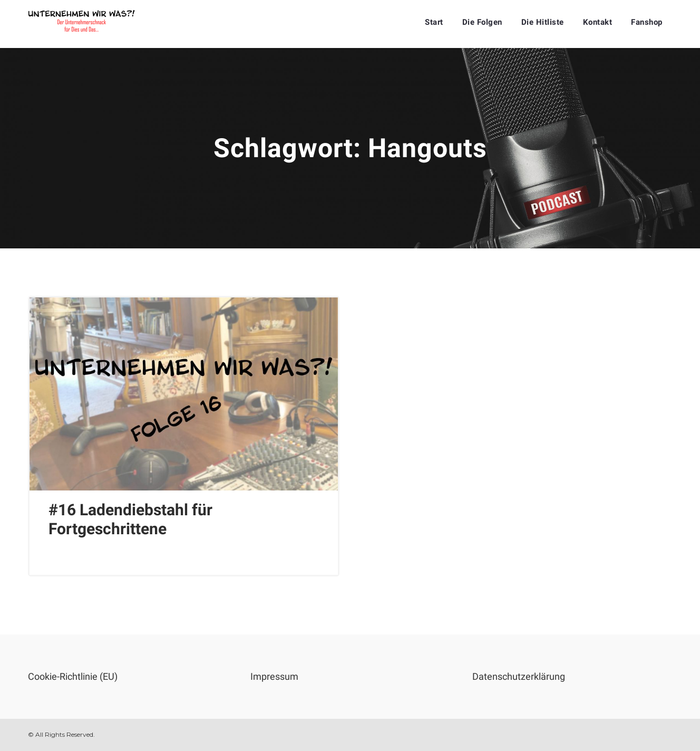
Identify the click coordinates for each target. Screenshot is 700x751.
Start (434, 22)
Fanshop (647, 22)
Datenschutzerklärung (519, 676)
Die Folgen (482, 22)
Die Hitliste (543, 22)
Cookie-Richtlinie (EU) (73, 676)
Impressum (274, 676)
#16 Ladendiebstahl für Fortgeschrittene (130, 519)
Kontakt (598, 22)
